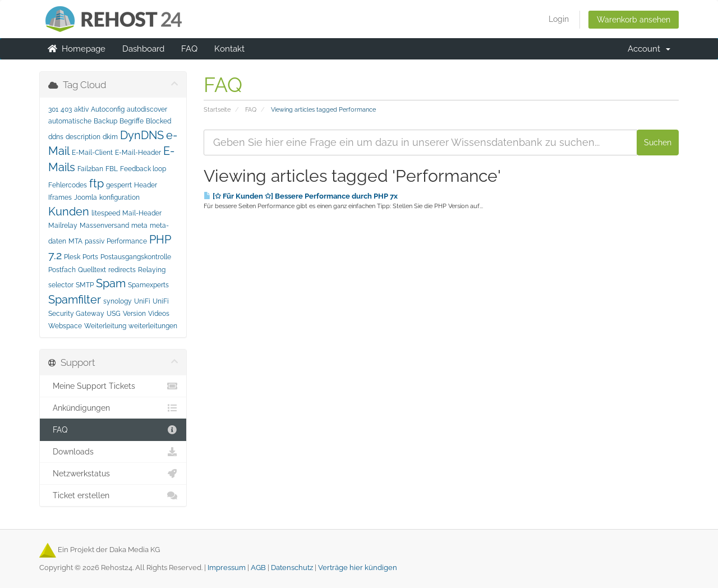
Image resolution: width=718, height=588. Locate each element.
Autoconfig (108, 109)
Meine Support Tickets (113, 386)
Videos (159, 314)
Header (146, 185)
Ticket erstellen (113, 495)
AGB (258, 568)
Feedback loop (143, 169)
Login (559, 19)
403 (66, 109)
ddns (56, 137)
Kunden (69, 212)
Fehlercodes (68, 185)
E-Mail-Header (138, 153)
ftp (96, 183)
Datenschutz (292, 568)
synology (118, 301)
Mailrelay (63, 226)
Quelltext (92, 270)
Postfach (62, 270)
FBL (112, 169)
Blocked (158, 121)
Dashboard (143, 49)
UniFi (142, 301)
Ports (90, 257)
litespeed (106, 213)
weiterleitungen (153, 326)
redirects (122, 270)
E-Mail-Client (92, 153)
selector (61, 285)
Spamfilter (75, 300)
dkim (110, 137)
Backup (105, 121)
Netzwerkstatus (113, 474)
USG (114, 314)
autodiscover (147, 109)
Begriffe (132, 121)
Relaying (152, 270)
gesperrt (119, 185)
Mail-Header (142, 213)
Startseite (217, 109)
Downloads (113, 452)
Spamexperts (148, 285)
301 (53, 109)
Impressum (227, 568)
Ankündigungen (113, 408)
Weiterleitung (105, 326)
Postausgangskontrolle (136, 257)
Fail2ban (90, 169)
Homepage (77, 49)
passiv (95, 241)
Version (134, 314)
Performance (127, 241)
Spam (111, 283)
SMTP (85, 285)
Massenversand (104, 226)
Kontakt (229, 49)
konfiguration (119, 197)
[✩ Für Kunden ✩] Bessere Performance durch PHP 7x (301, 196)
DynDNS (142, 135)
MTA (75, 241)
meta (139, 226)
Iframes (60, 197)
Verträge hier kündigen (358, 568)
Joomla (86, 197)
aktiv (81, 109)
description (83, 137)
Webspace (65, 326)
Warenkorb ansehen (634, 20)
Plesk (72, 257)
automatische (70, 121)
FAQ (189, 49)
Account (649, 49)
